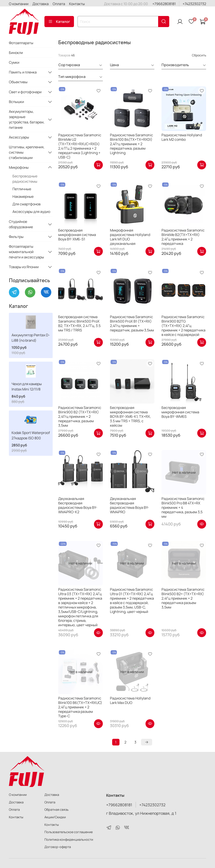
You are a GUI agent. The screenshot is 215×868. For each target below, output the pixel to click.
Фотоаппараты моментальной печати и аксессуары (26, 252)
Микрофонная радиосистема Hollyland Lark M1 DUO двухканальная (130, 237)
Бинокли (16, 53)
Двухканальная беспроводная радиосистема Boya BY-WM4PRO (129, 505)
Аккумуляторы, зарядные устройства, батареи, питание (27, 119)
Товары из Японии (24, 267)
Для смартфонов (27, 204)
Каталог (59, 22)
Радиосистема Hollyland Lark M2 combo (182, 137)
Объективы (18, 82)
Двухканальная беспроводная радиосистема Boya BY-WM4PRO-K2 (78, 505)
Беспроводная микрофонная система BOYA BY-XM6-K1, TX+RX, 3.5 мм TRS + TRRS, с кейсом (130, 416)
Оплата (59, 4)
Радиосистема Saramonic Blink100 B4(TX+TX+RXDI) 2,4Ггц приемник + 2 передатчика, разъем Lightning (131, 144)
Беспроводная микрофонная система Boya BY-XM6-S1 (77, 235)
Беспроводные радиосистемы (25, 179)
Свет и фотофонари (25, 92)
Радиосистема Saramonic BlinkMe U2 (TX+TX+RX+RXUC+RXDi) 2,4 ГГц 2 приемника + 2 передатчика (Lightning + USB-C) (80, 146)
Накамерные (23, 196)
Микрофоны (19, 167)
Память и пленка (23, 72)
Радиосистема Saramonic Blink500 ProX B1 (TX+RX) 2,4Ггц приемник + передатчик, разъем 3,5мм (132, 323)
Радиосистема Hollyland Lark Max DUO (130, 700)
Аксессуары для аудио (31, 212)
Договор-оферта (58, 847)
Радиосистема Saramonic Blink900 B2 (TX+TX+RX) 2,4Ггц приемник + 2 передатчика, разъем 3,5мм (80, 416)
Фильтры (16, 237)
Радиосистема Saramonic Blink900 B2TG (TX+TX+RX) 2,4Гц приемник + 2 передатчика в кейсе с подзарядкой (183, 326)
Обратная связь (57, 810)
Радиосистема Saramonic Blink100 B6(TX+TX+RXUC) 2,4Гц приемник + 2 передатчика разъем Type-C (80, 707)
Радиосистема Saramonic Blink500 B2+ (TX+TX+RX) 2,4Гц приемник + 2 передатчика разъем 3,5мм (183, 598)
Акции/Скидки (55, 817)
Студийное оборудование (21, 224)
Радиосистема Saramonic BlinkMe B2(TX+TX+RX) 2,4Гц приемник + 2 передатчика (183, 237)
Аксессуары (19, 137)
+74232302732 (194, 4)
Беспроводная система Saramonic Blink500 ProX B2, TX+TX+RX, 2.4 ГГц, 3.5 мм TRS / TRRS (79, 323)
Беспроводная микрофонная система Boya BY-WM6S (180, 412)
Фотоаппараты (21, 43)
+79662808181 (164, 4)
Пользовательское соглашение (69, 832)
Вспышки (16, 102)
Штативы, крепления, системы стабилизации (27, 152)
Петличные (22, 189)
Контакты (77, 4)
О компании (19, 4)
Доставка (41, 4)
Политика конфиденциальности (69, 839)
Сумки (14, 62)
